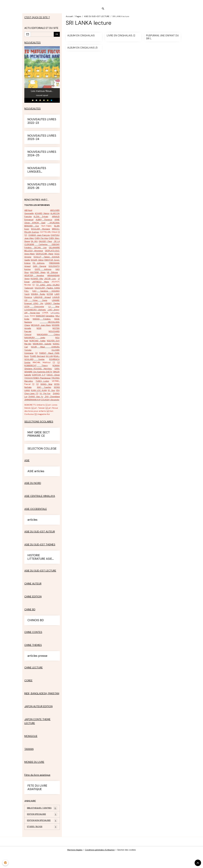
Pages (78, 18)
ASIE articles (36, 485)
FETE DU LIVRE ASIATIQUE (37, 802)
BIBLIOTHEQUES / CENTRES (42, 822)
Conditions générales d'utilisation (100, 864)
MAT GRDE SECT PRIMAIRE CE (39, 448)
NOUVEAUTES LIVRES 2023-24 (42, 139)
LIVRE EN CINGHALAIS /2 (121, 37)
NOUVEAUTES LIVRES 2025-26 (42, 188)
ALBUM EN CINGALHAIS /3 (82, 49)
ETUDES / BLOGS (42, 841)
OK (57, 36)
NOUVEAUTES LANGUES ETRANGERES (37, 172)
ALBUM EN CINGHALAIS (81, 37)
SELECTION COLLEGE (42, 463)
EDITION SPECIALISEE (42, 828)
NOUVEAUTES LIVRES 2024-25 (42, 155)
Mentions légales (74, 864)
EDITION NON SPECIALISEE (42, 835)
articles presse (37, 670)
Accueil (69, 18)
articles (32, 534)
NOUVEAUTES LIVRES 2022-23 (42, 123)
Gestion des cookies (128, 864)
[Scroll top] (198, 863)
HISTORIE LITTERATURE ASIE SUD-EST (40, 571)
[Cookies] (6, 863)
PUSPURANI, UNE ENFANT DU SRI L (162, 38)
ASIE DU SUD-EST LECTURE (97, 18)
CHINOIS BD (36, 634)
